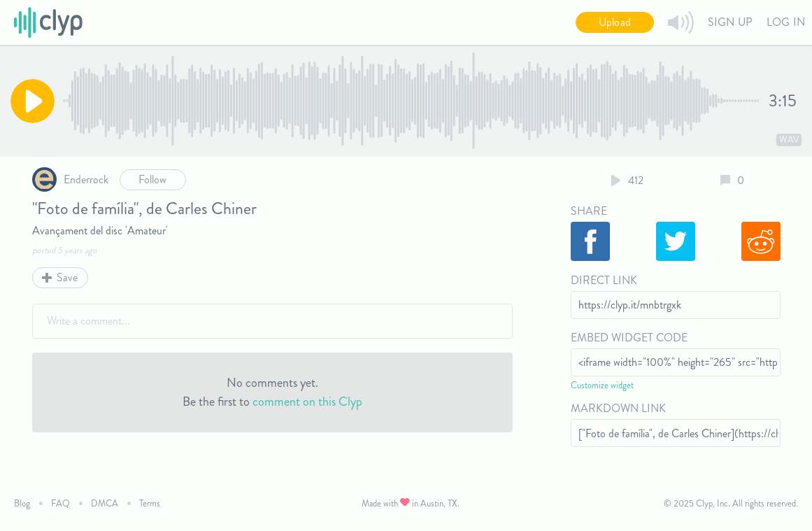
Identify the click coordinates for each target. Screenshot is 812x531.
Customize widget (602, 385)
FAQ (60, 503)
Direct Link (604, 280)
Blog (22, 503)
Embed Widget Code (629, 338)
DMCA (105, 503)
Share (589, 211)
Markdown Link (618, 408)
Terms (150, 503)
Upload (615, 22)
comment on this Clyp (307, 402)
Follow (152, 179)
